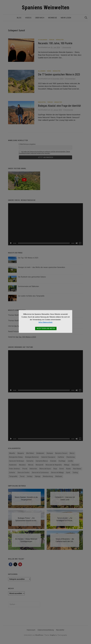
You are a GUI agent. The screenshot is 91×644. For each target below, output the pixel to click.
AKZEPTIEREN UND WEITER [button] (46, 328)
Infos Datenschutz (45, 322)
